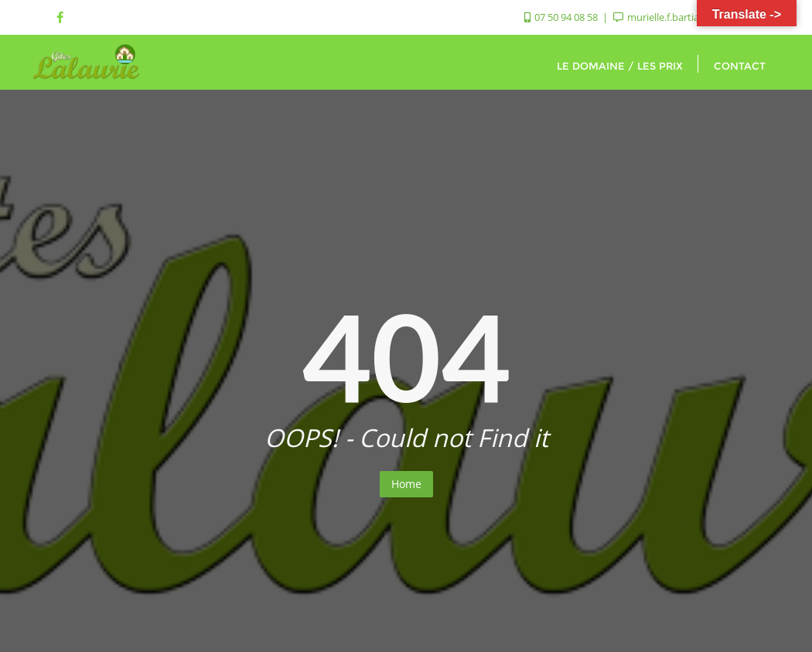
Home (406, 484)
